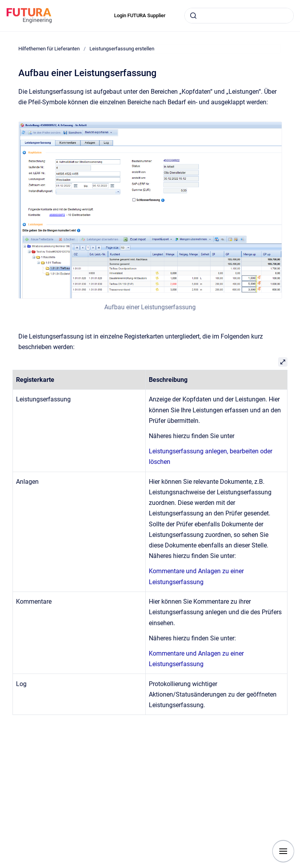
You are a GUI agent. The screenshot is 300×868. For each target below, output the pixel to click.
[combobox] (239, 16)
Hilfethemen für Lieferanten (49, 49)
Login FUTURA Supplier (140, 15)
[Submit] (193, 16)
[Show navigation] (283, 851)
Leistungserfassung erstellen (122, 49)
